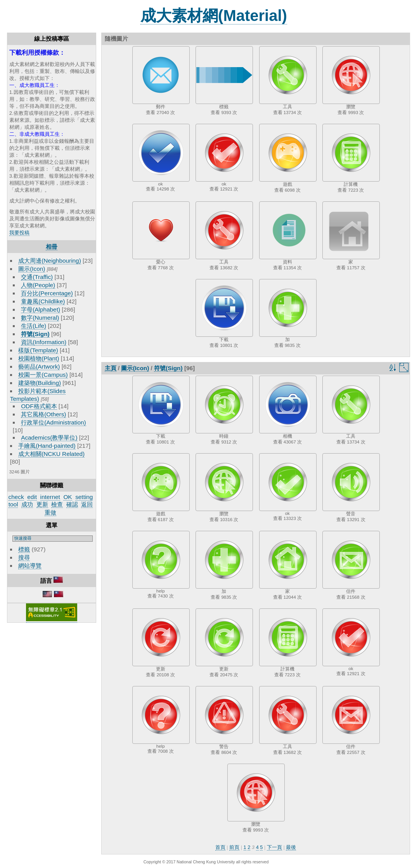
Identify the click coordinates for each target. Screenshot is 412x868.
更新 (42, 504)
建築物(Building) (40, 383)
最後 (291, 847)
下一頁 (274, 847)
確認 (72, 504)
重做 (50, 512)
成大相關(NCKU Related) (51, 454)
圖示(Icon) (32, 269)
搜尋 (24, 557)
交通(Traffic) (37, 277)
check (16, 497)
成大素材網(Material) (214, 16)
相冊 (52, 247)
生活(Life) (34, 326)
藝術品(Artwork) (39, 366)
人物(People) (38, 285)
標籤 (24, 549)
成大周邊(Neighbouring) (50, 261)
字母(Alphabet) (41, 309)
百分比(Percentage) (47, 293)
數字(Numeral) (40, 318)
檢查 (57, 504)
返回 (87, 504)
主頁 (111, 368)
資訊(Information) (44, 342)
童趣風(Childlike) (43, 301)
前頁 (234, 847)
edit (32, 497)
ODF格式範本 (39, 406)
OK (68, 497)
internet (50, 497)
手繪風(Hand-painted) (47, 446)
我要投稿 (19, 233)
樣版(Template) (38, 350)
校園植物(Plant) (39, 358)
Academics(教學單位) (49, 437)
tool (13, 504)
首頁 (220, 847)
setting (84, 497)
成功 (27, 504)
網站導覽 (30, 566)
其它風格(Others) (43, 414)
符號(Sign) (35, 334)
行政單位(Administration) (54, 422)
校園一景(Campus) (43, 375)
